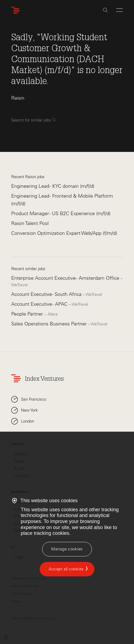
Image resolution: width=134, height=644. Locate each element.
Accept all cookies (66, 569)
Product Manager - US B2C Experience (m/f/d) (61, 213)
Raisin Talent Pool (30, 223)
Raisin (18, 98)
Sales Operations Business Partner (50, 324)
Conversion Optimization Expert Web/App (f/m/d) (64, 233)
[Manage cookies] (67, 549)
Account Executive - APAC (40, 304)
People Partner (28, 314)
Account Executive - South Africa (47, 294)
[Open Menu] (120, 10)
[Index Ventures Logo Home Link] (17, 10)
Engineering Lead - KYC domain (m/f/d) (53, 186)
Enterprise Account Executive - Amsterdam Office (66, 278)
